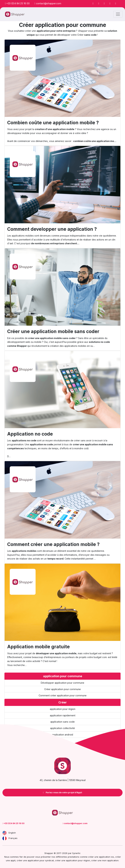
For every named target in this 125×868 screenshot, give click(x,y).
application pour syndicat (41, 860)
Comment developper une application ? (52, 229)
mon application (110, 860)
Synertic (76, 853)
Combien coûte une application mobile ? (53, 123)
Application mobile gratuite (38, 647)
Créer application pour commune (63, 689)
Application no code (30, 434)
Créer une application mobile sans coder (53, 331)
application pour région (63, 709)
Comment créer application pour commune (63, 695)
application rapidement (63, 715)
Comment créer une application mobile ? (53, 544)
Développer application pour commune (63, 683)
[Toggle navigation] (118, 14)
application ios (106, 857)
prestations (74, 857)
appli (13, 860)
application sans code (63, 722)
